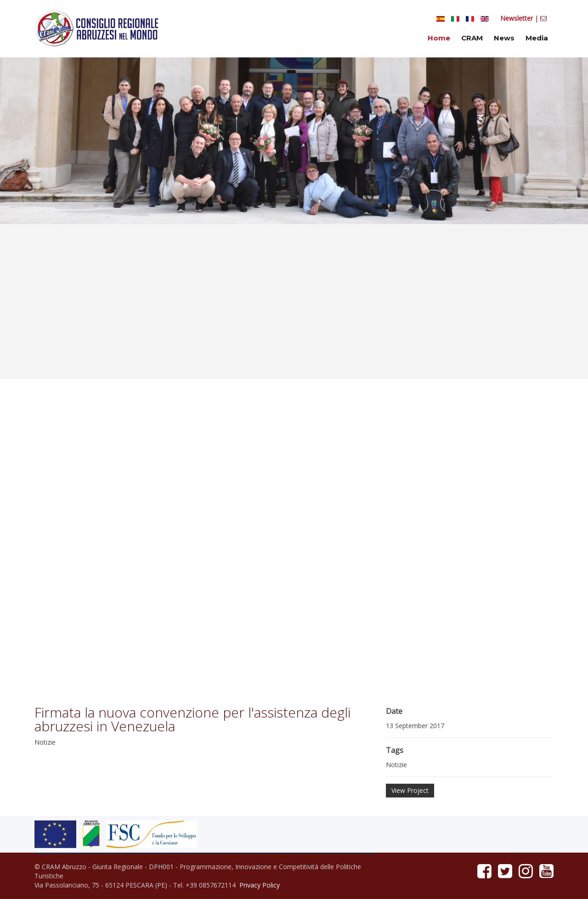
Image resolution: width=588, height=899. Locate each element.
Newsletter (517, 18)
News (504, 38)
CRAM (472, 38)
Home (439, 38)
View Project (410, 790)
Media (537, 38)
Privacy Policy (260, 885)
